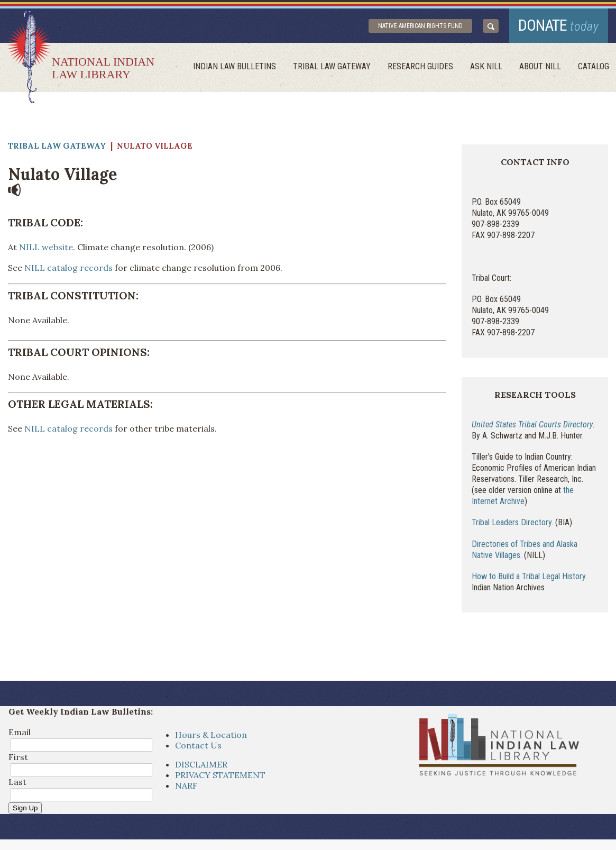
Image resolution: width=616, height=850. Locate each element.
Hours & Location (211, 735)
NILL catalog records (68, 268)
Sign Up (25, 808)
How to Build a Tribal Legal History (528, 576)
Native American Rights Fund (420, 26)
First (18, 757)
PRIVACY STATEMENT (220, 775)
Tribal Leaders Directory (512, 522)
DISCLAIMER (201, 764)
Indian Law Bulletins (235, 66)
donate (559, 25)
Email (20, 732)
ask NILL (486, 66)
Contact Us (198, 745)
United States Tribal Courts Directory (532, 424)
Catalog (594, 66)
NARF (186, 785)
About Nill (540, 66)
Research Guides (420, 66)
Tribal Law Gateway (332, 66)
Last (17, 782)
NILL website (46, 247)
